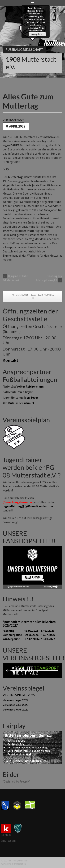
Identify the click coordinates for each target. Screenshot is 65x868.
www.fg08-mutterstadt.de (14, 864)
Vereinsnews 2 (13, 120)
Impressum (8, 841)
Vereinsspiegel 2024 (15, 700)
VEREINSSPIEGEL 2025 (19, 695)
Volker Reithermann (30, 387)
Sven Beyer (25, 392)
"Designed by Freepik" (16, 782)
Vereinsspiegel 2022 (15, 709)
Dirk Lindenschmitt (21, 403)
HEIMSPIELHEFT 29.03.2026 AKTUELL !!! (33, 296)
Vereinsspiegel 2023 (15, 705)
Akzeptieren (37, 34)
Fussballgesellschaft (24, 50)
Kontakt (10, 360)
